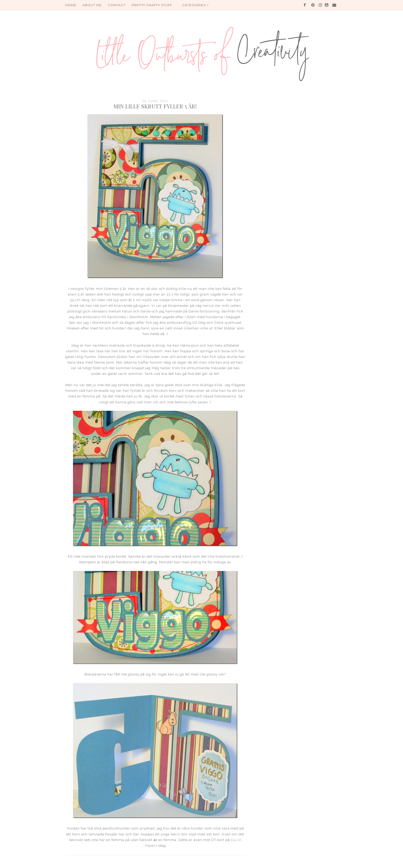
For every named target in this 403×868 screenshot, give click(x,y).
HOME (71, 5)
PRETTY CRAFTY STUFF (152, 5)
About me (92, 5)
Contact (117, 5)
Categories (196, 5)
